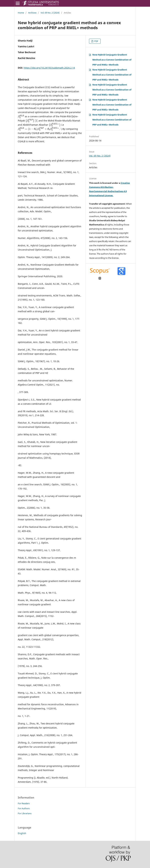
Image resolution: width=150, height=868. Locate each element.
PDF (96, 41)
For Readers (24, 803)
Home (21, 13)
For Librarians (25, 813)
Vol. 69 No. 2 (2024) (50, 13)
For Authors (24, 808)
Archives (32, 13)
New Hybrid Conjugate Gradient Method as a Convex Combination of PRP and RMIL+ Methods (112, 60)
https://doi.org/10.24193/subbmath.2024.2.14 (49, 68)
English (22, 833)
